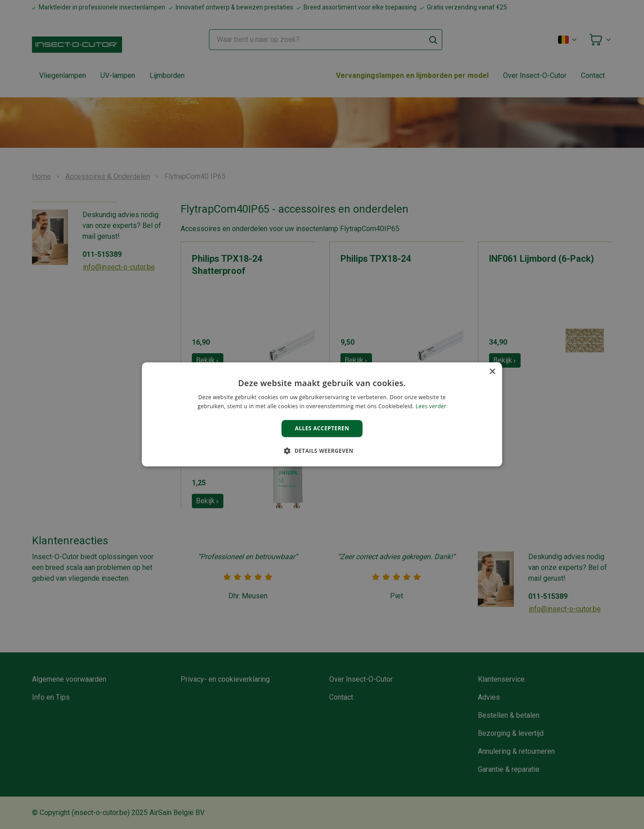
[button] (322, 451)
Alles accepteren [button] (322, 428)
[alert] (322, 414)
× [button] (492, 372)
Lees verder (431, 407)
